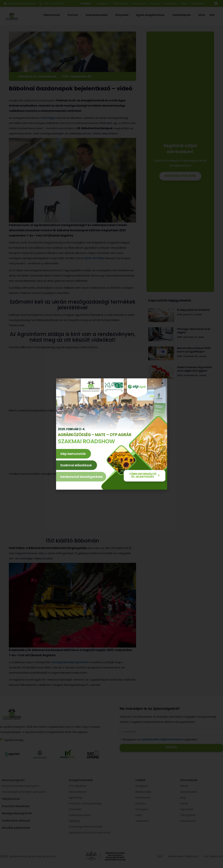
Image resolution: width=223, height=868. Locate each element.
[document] (111, 434)
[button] (162, 383)
